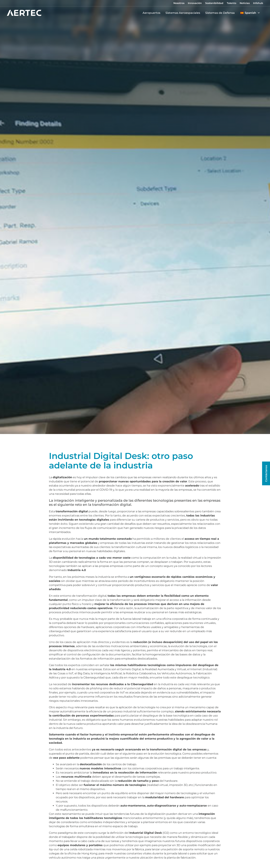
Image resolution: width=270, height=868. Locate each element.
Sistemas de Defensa (221, 13)
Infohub (258, 3)
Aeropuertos (152, 13)
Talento (232, 3)
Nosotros (179, 3)
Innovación (195, 3)
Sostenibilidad (214, 3)
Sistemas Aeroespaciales (184, 13)
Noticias (245, 3)
